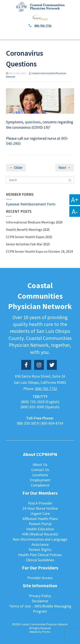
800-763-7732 (43, 26)
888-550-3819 (28, 423)
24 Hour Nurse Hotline (40, 508)
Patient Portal (40, 524)
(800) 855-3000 (32, 407)
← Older (16, 168)
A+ (75, 200)
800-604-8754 (52, 423)
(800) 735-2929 (33, 402)
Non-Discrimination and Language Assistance (40, 542)
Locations (40, 475)
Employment (40, 480)
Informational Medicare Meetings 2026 (34, 222)
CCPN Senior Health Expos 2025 (29, 237)
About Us (40, 464)
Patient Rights (40, 550)
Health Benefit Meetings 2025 (28, 229)
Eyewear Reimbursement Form (31, 204)
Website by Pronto (40, 632)
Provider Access (40, 578)
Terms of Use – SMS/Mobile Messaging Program (40, 609)
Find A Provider (40, 503)
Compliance (40, 485)
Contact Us (40, 470)
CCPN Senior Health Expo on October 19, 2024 (39, 251)
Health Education (40, 529)
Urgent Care (40, 513)
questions (32, 122)
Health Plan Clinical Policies (40, 555)
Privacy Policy (40, 596)
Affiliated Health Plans (40, 519)
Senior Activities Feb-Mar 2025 (28, 244)
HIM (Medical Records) (40, 534)
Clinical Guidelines (40, 560)
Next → (65, 168)
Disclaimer (40, 601)
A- (75, 211)
